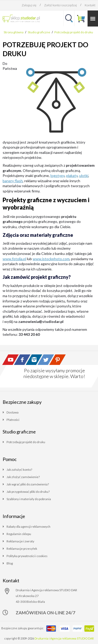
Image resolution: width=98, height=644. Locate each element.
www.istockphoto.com (51, 259)
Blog (10, 563)
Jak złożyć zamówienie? (23, 477)
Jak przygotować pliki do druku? (28, 492)
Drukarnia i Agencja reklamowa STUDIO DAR (64, 638)
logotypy (57, 176)
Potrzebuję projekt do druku (74, 32)
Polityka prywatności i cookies (27, 556)
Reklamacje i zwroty (20, 541)
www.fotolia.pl (14, 259)
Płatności (13, 420)
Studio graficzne (39, 32)
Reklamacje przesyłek (22, 549)
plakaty (72, 176)
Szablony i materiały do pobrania (29, 499)
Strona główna (14, 32)
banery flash (13, 181)
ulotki (84, 176)
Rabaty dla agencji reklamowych (28, 527)
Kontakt (90, 5)
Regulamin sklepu (19, 534)
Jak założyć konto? (19, 470)
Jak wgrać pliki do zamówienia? (28, 484)
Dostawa (13, 412)
